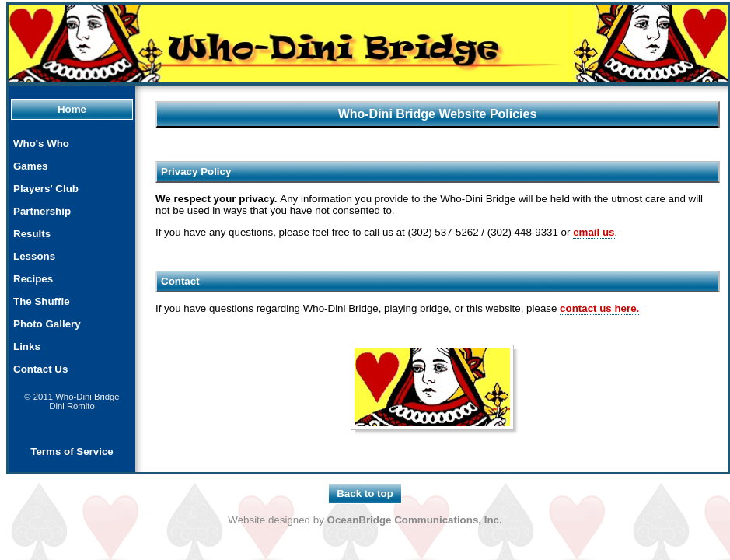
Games (30, 166)
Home (72, 109)
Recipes (33, 279)
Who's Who (41, 143)
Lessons (34, 256)
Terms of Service (72, 451)
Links (27, 346)
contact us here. (599, 308)
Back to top (365, 493)
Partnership (42, 211)
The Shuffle (42, 301)
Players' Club (46, 189)
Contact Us (40, 369)
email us (594, 232)
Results (32, 234)
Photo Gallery (47, 324)
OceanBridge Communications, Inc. (415, 520)
